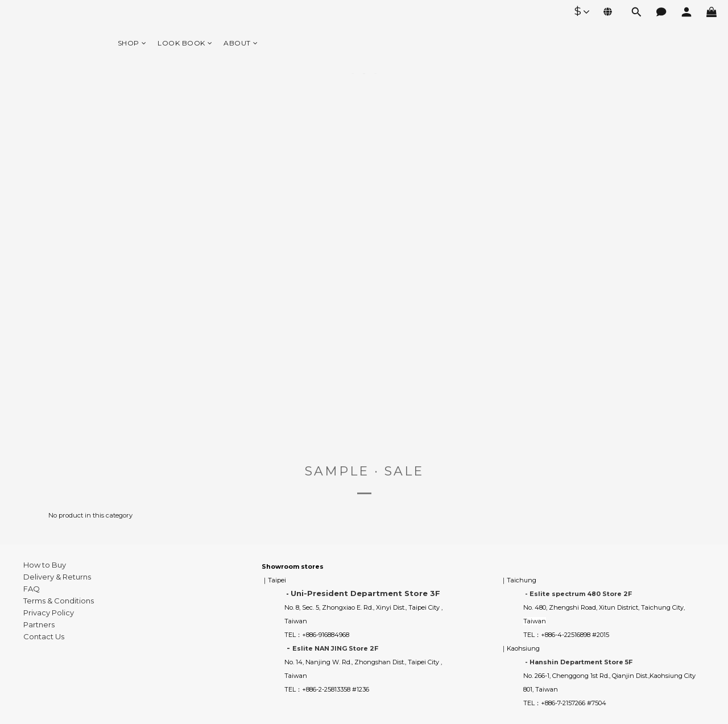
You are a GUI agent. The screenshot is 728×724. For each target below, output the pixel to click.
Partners (39, 624)
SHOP (132, 43)
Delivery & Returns (57, 577)
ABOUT (241, 43)
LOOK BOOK (185, 43)
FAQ (32, 589)
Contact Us (44, 636)
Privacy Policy (49, 613)
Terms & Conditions (59, 601)
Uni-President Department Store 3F (365, 593)
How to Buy (45, 565)
